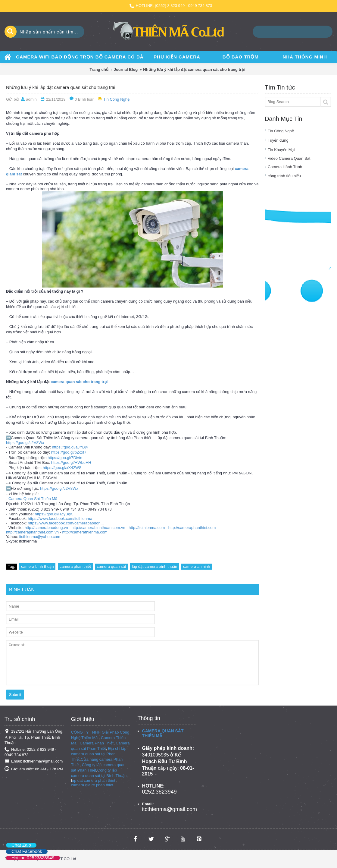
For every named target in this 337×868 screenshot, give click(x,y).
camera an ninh (197, 566)
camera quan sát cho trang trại (79, 382)
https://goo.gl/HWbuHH (71, 462)
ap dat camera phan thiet (94, 780)
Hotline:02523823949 (33, 858)
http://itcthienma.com (147, 528)
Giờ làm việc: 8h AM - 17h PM (34, 769)
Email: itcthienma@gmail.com (34, 761)
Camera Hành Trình (285, 167)
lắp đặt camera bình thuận (154, 566)
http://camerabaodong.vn (46, 528)
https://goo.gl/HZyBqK (54, 514)
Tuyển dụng (278, 140)
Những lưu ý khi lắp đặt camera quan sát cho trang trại (194, 69)
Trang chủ (99, 69)
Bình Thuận (116, 776)
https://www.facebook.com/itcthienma (60, 519)
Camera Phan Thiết (97, 743)
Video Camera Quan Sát (289, 158)
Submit (15, 695)
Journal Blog (126, 69)
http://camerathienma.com (85, 532)
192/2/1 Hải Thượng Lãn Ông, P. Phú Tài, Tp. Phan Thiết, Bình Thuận (34, 737)
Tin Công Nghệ (281, 131)
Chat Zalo (21, 845)
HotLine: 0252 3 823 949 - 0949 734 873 (30, 752)
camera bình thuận (37, 566)
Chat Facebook (27, 851)
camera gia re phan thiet (92, 785)
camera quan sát (111, 566)
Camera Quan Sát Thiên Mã (33, 499)
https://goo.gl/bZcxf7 (69, 452)
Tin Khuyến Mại (281, 150)
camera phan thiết (75, 566)
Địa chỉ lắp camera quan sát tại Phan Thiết (99, 754)
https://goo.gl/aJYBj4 (70, 447)
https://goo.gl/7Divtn (65, 458)
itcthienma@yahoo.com (40, 537)
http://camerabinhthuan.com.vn (98, 528)
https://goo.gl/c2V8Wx (25, 443)
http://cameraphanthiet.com (192, 528)
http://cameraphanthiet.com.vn (32, 532)
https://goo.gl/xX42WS (62, 468)
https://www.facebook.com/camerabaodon (64, 523)
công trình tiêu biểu (284, 176)
